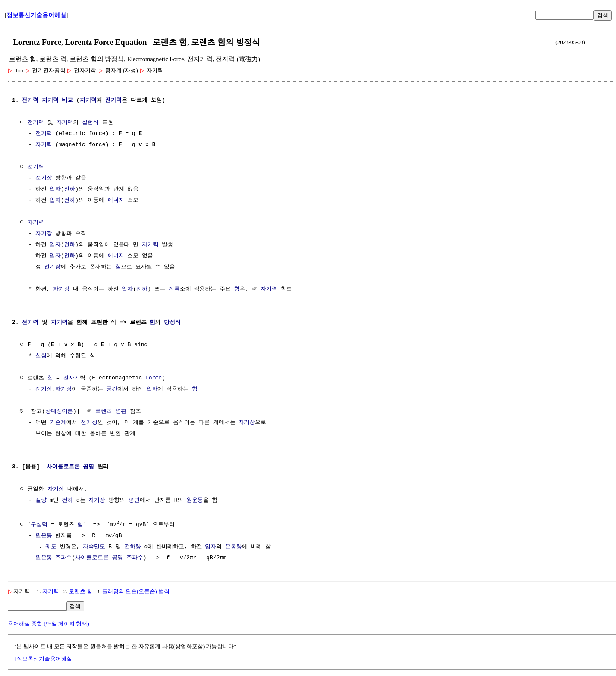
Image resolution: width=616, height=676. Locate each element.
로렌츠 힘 (81, 591)
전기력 (113, 100)
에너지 (116, 200)
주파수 (63, 558)
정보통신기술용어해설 (36, 15)
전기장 (44, 178)
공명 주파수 (128, 558)
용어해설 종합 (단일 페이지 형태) (48, 623)
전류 (174, 289)
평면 (134, 500)
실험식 (90, 123)
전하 (70, 189)
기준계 (58, 423)
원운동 (195, 500)
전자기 (72, 378)
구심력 (39, 524)
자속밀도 (94, 547)
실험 (41, 356)
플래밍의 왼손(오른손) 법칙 (136, 591)
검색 (603, 15)
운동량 (233, 547)
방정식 (172, 323)
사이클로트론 (63, 467)
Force (154, 378)
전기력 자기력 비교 (47, 100)
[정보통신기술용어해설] (44, 658)
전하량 (133, 547)
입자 (55, 189)
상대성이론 (60, 411)
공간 (112, 389)
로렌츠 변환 (112, 411)
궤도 (51, 547)
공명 (88, 467)
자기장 (44, 234)
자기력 (88, 100)
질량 (41, 500)
